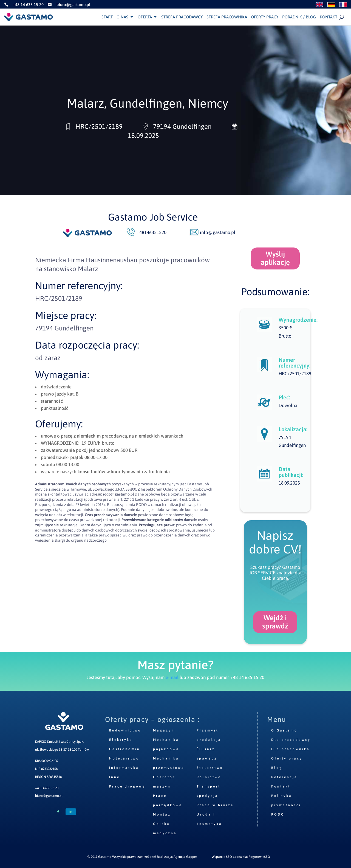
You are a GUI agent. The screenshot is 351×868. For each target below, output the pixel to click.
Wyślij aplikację (275, 258)
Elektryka (121, 740)
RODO (278, 814)
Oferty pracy (265, 17)
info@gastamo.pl (218, 232)
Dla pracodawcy (291, 740)
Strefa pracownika (227, 17)
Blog (277, 768)
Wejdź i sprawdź (275, 622)
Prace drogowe (127, 786)
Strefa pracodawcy (182, 17)
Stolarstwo (210, 768)
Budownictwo (125, 730)
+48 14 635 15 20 (47, 788)
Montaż (162, 814)
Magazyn (164, 730)
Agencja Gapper (185, 857)
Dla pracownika (291, 749)
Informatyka (124, 768)
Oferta (145, 17)
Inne (114, 777)
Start (107, 17)
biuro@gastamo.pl (49, 796)
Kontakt (329, 17)
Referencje (284, 777)
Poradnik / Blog (299, 17)
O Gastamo (284, 730)
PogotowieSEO (259, 857)
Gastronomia (125, 749)
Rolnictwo (209, 777)
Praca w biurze (215, 805)
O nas (122, 17)
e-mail (172, 677)
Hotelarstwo (124, 758)
